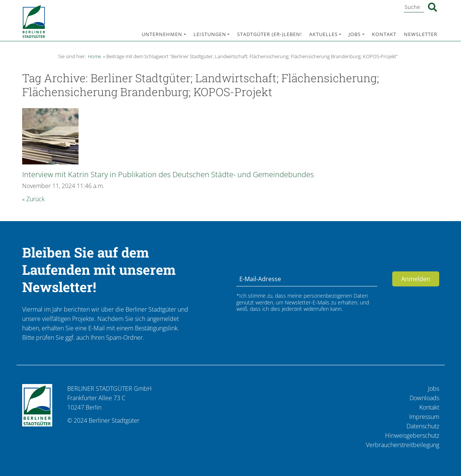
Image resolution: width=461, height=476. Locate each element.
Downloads (424, 398)
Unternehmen (162, 34)
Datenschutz (423, 426)
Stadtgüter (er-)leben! (269, 34)
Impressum (424, 417)
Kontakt (384, 34)
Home (94, 56)
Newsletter (421, 34)
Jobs (355, 34)
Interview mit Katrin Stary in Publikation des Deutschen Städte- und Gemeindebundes (168, 174)
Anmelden (416, 279)
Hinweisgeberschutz (412, 435)
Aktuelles (323, 34)
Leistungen (210, 34)
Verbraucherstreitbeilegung (403, 445)
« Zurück (33, 199)
